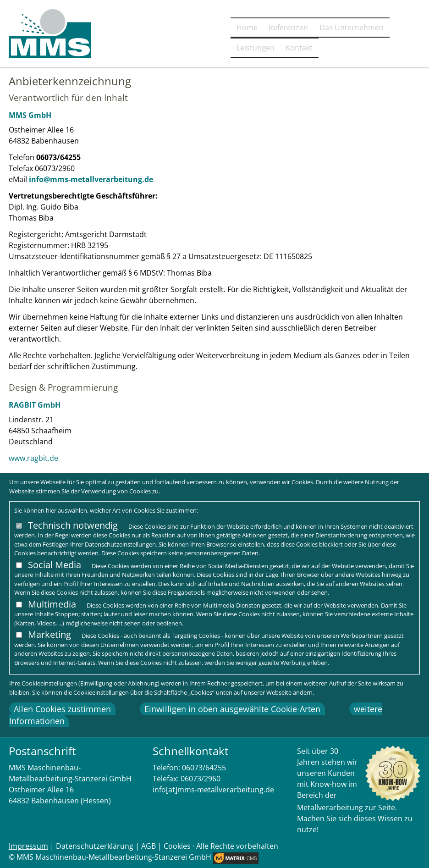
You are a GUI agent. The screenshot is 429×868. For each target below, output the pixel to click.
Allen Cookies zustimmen (62, 709)
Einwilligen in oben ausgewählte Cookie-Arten (232, 709)
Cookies (177, 846)
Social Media (55, 565)
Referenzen (201, 49)
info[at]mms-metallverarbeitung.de (213, 790)
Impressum (28, 846)
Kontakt (401, 49)
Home (151, 49)
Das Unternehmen (275, 49)
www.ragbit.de (33, 458)
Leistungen (348, 49)
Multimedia (52, 604)
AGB (148, 846)
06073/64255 (204, 768)
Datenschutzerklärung (95, 846)
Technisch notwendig (73, 525)
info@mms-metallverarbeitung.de (91, 179)
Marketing (49, 634)
